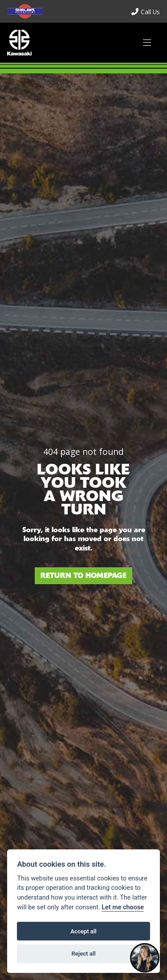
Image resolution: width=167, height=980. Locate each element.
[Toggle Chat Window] (145, 958)
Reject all (83, 954)
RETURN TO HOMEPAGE (83, 576)
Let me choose (123, 907)
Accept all (83, 931)
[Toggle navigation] (147, 43)
